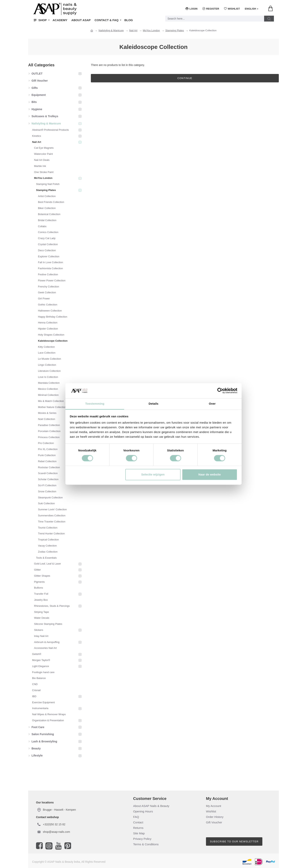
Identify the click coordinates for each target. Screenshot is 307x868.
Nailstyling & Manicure (111, 30)
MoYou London (151, 30)
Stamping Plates (175, 30)
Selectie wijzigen (153, 474)
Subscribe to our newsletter (234, 841)
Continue (185, 78)
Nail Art (133, 30)
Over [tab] (212, 404)
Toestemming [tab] (95, 404)
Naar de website (209, 474)
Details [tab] (153, 404)
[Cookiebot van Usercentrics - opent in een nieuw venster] (220, 391)
